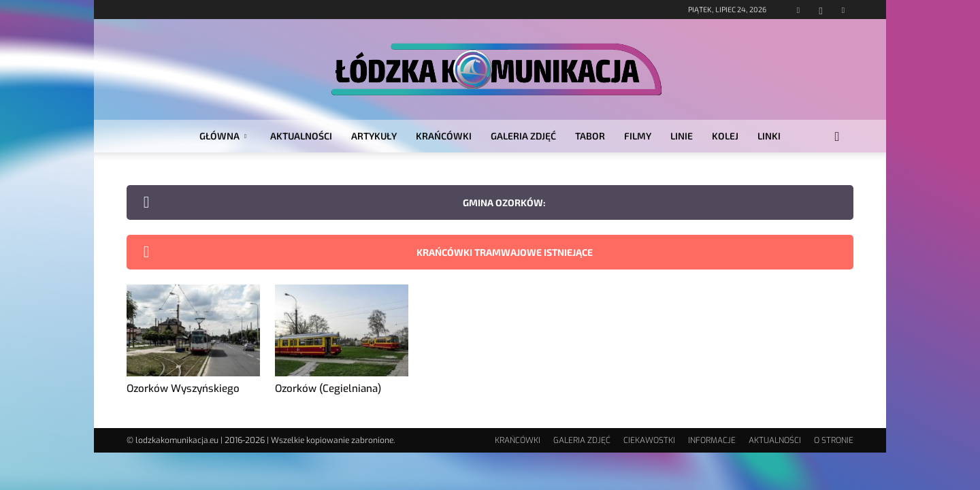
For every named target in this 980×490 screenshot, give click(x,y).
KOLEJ (725, 136)
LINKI (769, 136)
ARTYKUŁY (374, 136)
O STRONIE (834, 440)
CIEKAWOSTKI (649, 440)
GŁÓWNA (223, 136)
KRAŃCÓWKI (444, 136)
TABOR (590, 136)
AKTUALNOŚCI (301, 136)
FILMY (638, 136)
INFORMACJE (712, 440)
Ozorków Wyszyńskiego (183, 389)
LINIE (682, 136)
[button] (837, 137)
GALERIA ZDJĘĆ (523, 136)
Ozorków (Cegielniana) (328, 389)
